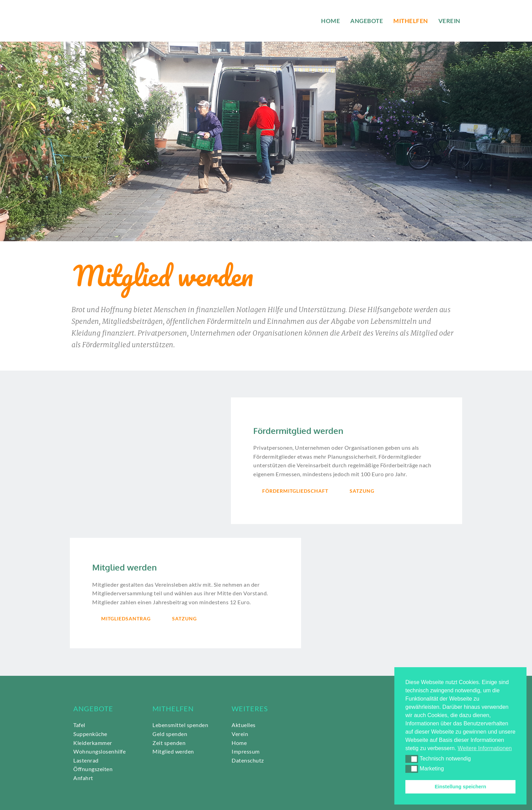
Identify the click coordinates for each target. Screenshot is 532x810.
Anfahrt (83, 778)
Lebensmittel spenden (180, 725)
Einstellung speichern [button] (460, 787)
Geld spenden (170, 734)
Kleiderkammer (93, 743)
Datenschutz (248, 760)
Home (239, 743)
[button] (412, 759)
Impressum (246, 751)
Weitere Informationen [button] (485, 748)
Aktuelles (244, 725)
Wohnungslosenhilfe (100, 751)
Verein (240, 734)
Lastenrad (86, 760)
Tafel (79, 725)
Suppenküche (90, 734)
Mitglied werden (173, 751)
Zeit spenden (169, 743)
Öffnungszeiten (93, 769)
